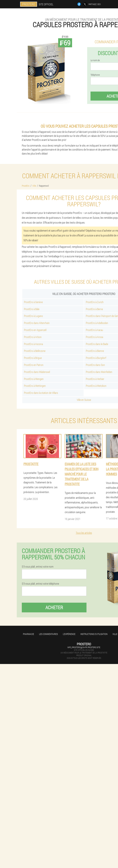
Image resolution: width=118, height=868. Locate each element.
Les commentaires (48, 634)
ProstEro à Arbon (33, 337)
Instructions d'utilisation (94, 634)
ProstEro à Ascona (33, 344)
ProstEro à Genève (33, 302)
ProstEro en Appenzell (35, 330)
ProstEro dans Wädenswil (37, 372)
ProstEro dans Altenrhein (37, 323)
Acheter (54, 607)
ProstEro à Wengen (34, 379)
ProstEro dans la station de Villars (41, 393)
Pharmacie (28, 634)
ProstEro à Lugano (33, 316)
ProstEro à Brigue (33, 358)
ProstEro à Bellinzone (35, 351)
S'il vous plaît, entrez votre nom (38, 567)
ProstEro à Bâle (32, 309)
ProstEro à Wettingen (35, 386)
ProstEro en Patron (34, 365)
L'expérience (69, 634)
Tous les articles (84, 533)
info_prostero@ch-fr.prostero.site (84, 647)
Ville (115, 634)
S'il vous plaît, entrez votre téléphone (40, 584)
